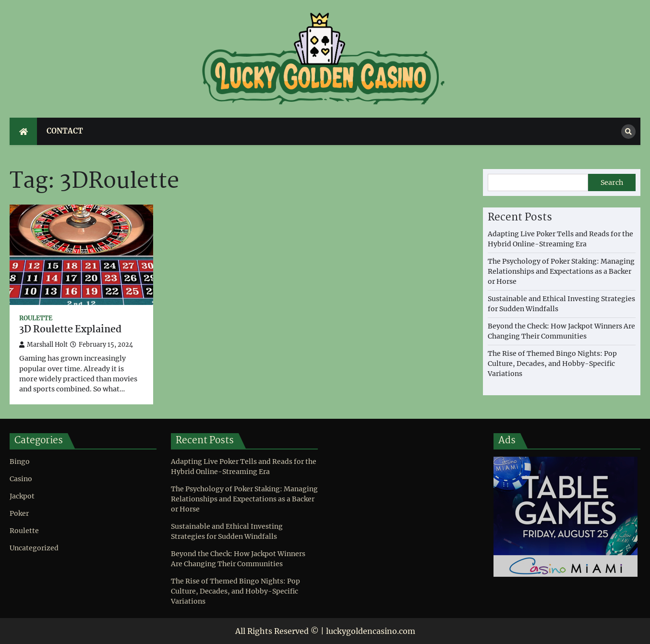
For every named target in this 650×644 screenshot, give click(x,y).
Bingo (20, 462)
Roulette (36, 318)
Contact (65, 131)
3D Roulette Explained (70, 330)
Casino (21, 479)
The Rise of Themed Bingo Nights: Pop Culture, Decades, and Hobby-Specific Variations (552, 364)
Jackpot (22, 496)
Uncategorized (34, 548)
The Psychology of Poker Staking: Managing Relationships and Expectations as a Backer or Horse (561, 271)
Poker (19, 513)
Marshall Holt (43, 345)
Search (612, 182)
